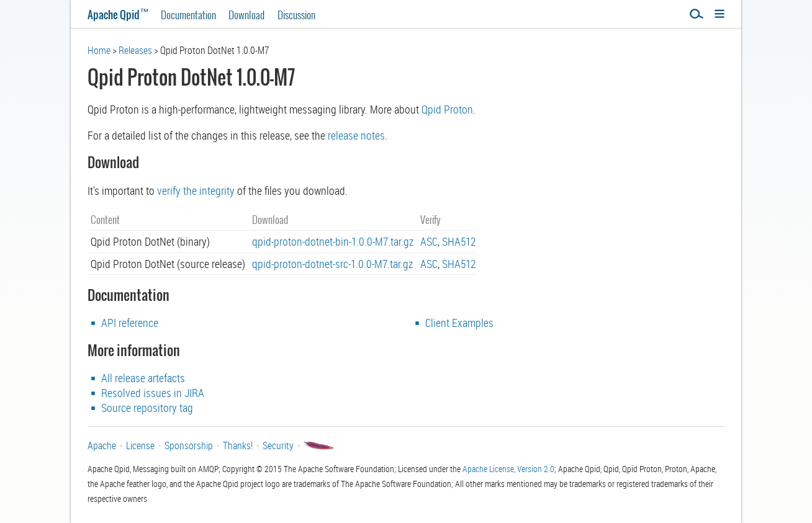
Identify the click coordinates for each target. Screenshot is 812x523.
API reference (130, 323)
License (140, 445)
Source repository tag (147, 408)
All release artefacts (143, 378)
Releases (135, 50)
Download (246, 15)
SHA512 (459, 241)
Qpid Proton (447, 109)
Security (278, 445)
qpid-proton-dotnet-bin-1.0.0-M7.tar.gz (333, 241)
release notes (356, 135)
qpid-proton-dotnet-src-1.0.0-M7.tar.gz (332, 264)
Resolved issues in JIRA (153, 393)
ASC (429, 241)
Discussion (296, 15)
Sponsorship (189, 445)
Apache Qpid (118, 15)
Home (99, 50)
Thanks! (238, 445)
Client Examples (459, 323)
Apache (102, 445)
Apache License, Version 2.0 (508, 469)
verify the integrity (196, 190)
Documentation (188, 15)
